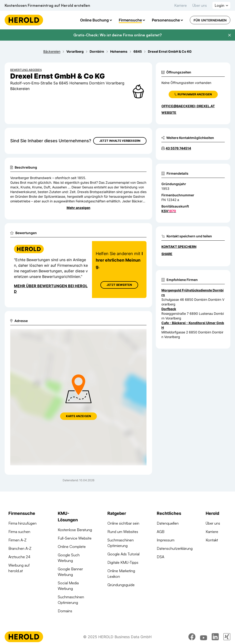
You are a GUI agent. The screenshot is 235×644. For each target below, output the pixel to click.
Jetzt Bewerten (119, 285)
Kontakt (212, 540)
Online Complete (72, 547)
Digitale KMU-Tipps (123, 562)
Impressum (166, 540)
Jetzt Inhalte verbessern (120, 141)
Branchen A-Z (20, 548)
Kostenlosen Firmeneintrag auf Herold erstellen (47, 5)
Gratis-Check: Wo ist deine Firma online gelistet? (117, 35)
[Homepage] (24, 20)
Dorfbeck (169, 309)
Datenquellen (168, 523)
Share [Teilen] (167, 254)
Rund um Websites (123, 532)
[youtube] (204, 638)
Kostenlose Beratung (75, 530)
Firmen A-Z (17, 540)
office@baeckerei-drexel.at (188, 106)
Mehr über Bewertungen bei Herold (51, 289)
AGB (161, 532)
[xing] (227, 638)
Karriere (181, 5)
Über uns (200, 5)
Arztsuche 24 (19, 557)
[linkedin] (215, 638)
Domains (65, 611)
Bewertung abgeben (26, 70)
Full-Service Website (75, 538)
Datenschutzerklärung (175, 548)
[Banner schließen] (229, 35)
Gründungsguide (121, 585)
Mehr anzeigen (78, 208)
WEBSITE (169, 113)
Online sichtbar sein (123, 523)
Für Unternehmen (210, 20)
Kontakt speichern (179, 247)
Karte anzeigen (78, 416)
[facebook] (192, 638)
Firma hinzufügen (22, 523)
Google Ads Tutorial (123, 554)
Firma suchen (19, 532)
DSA (160, 557)
